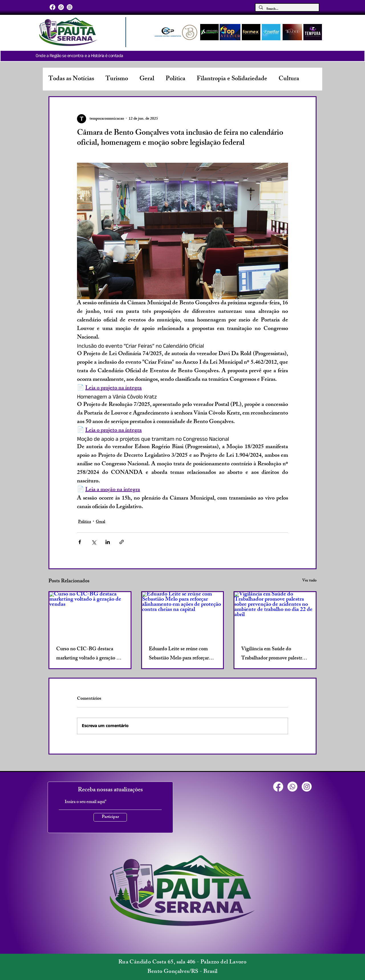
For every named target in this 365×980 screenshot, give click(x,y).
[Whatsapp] (61, 7)
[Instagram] (70, 7)
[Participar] (110, 817)
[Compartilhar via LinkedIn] (108, 542)
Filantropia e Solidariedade (232, 79)
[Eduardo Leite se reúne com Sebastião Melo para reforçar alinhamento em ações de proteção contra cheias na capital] (183, 615)
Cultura (289, 79)
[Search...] (287, 9)
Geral (147, 79)
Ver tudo (309, 581)
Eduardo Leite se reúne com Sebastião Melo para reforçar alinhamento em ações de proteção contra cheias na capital (179, 654)
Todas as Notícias (71, 79)
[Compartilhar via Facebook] (80, 542)
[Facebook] (52, 7)
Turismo (117, 79)
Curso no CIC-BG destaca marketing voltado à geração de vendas (89, 654)
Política (176, 79)
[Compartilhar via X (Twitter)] (94, 542)
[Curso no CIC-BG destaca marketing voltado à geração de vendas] (90, 615)
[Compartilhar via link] (122, 542)
